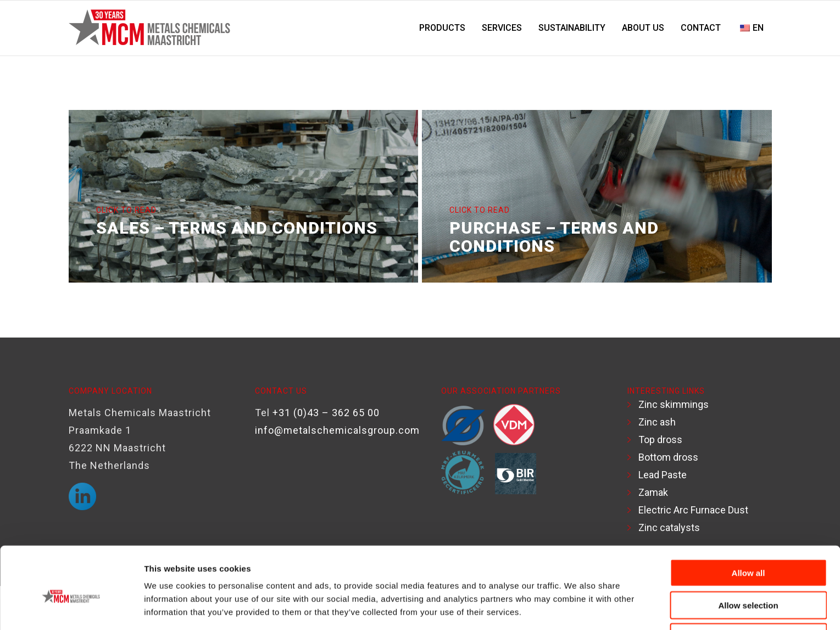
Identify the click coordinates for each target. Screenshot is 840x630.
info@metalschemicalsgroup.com (337, 430)
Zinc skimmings (674, 404)
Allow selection (748, 555)
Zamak (653, 492)
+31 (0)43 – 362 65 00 (326, 413)
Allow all (749, 523)
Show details (574, 608)
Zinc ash (657, 422)
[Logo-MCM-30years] (151, 28)
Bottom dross (668, 457)
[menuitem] (442, 28)
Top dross (660, 440)
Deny (749, 587)
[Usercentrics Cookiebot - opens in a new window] (71, 609)
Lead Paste (663, 475)
